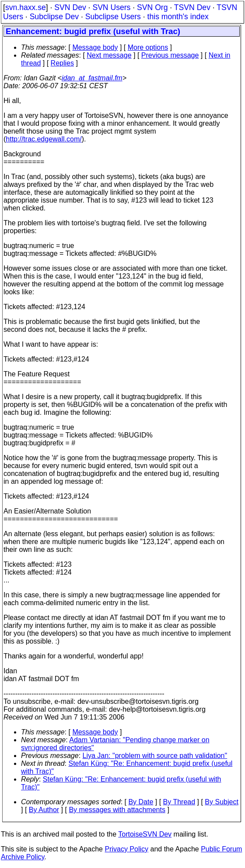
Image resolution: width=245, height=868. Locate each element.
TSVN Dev (192, 7)
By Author (44, 810)
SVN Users (111, 7)
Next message (109, 55)
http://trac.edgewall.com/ (44, 139)
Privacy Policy (126, 849)
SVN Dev (70, 7)
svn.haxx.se (26, 7)
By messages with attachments (117, 810)
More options (148, 47)
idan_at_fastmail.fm (92, 78)
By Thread (179, 802)
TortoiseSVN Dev (145, 834)
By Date (141, 802)
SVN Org (152, 7)
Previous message (170, 55)
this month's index (178, 17)
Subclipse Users (113, 17)
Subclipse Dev (54, 17)
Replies (62, 63)
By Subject (221, 802)
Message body (95, 47)
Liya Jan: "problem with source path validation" (155, 756)
